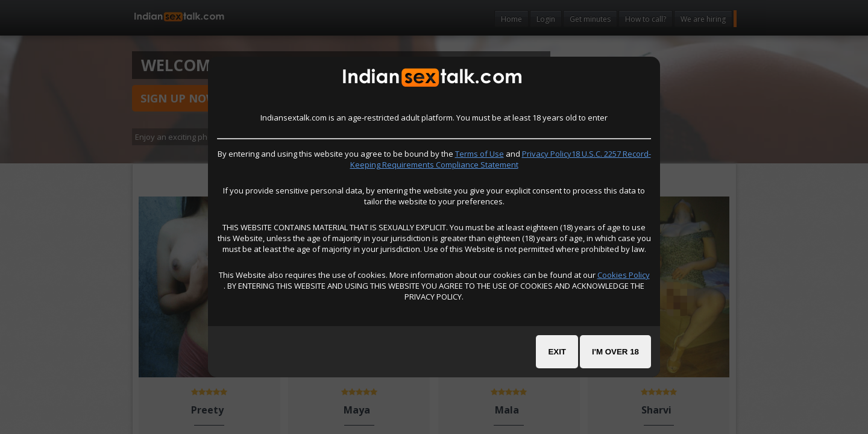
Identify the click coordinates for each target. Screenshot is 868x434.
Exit (557, 352)
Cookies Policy (624, 275)
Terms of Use (480, 154)
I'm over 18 (615, 352)
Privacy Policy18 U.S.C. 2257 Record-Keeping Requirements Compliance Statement (501, 159)
